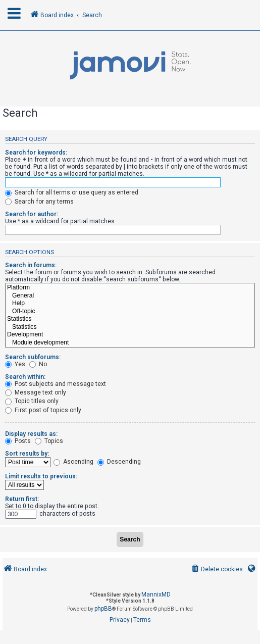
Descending (119, 462)
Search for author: (32, 214)
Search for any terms (39, 202)
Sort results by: (27, 454)
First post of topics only (43, 410)
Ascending (73, 462)
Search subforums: (33, 357)
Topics (49, 441)
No (38, 364)
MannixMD (156, 595)
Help (130, 304)
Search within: (25, 377)
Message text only (36, 392)
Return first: (22, 499)
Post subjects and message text (56, 384)
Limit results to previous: (41, 476)
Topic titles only (32, 401)
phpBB (103, 609)
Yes (15, 364)
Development (130, 335)
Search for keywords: (36, 153)
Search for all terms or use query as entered (72, 192)
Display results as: (31, 434)
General (130, 296)
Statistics (130, 319)
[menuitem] (216, 569)
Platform (130, 288)
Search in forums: (31, 265)
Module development (130, 343)
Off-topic (130, 312)
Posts (18, 441)
